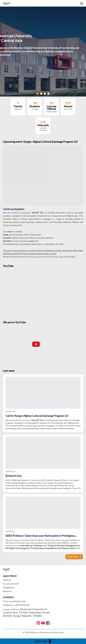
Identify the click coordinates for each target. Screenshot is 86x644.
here (11, 231)
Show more (74, 557)
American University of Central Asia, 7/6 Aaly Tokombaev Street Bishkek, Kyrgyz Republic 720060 (26, 612)
